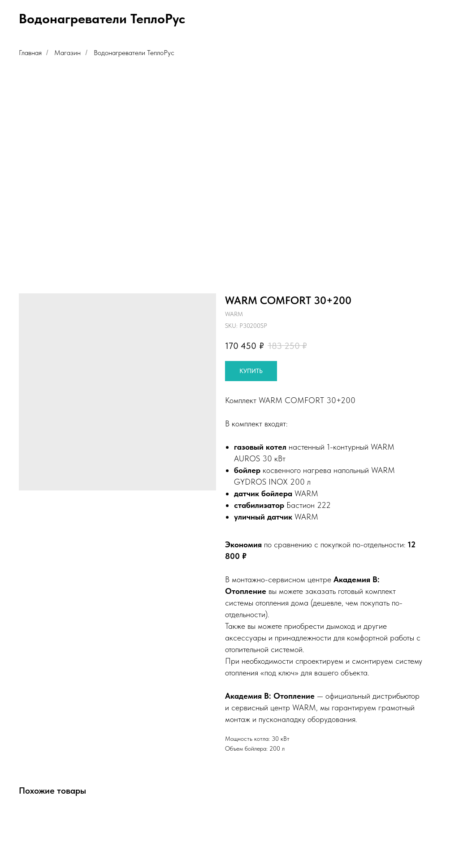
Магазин (67, 53)
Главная (30, 53)
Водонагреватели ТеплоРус (134, 53)
